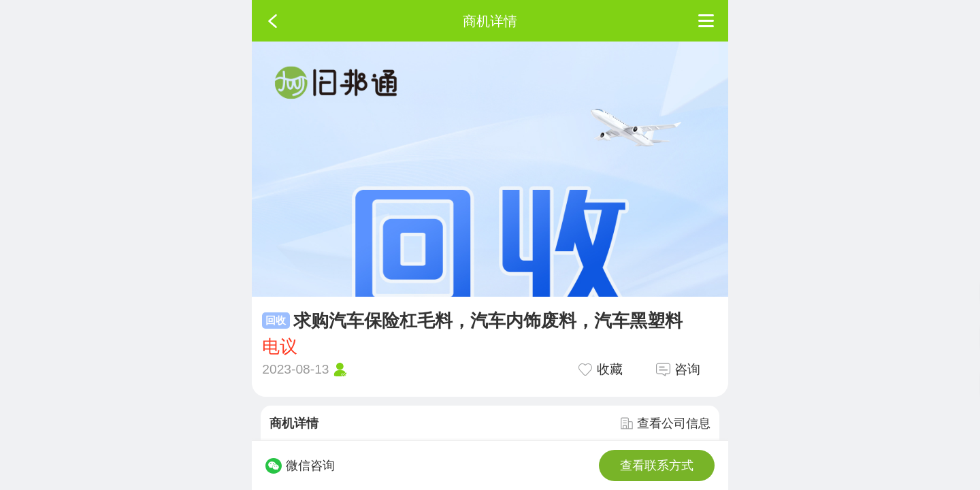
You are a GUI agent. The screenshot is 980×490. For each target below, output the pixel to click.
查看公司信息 (666, 423)
